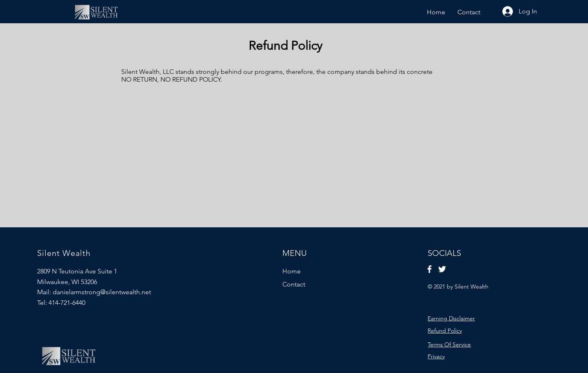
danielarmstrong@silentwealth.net (102, 292)
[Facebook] (429, 269)
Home (292, 271)
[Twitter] (442, 269)
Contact (294, 284)
